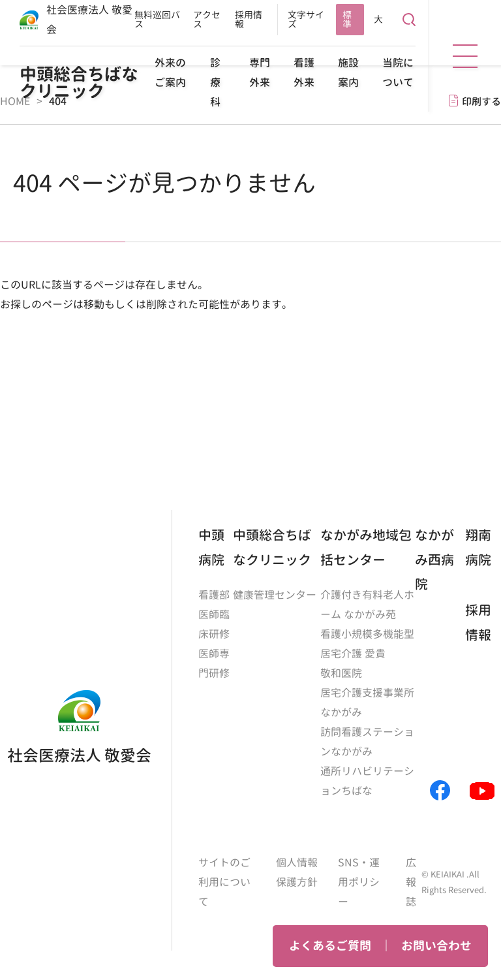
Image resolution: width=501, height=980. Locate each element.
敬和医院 (341, 673)
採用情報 (249, 19)
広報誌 (411, 882)
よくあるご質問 (330, 946)
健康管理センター (275, 595)
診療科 (215, 82)
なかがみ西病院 (434, 559)
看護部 (214, 595)
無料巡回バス (157, 19)
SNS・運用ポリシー (359, 882)
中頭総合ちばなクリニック (79, 82)
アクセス (207, 19)
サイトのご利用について (224, 882)
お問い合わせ (436, 946)
